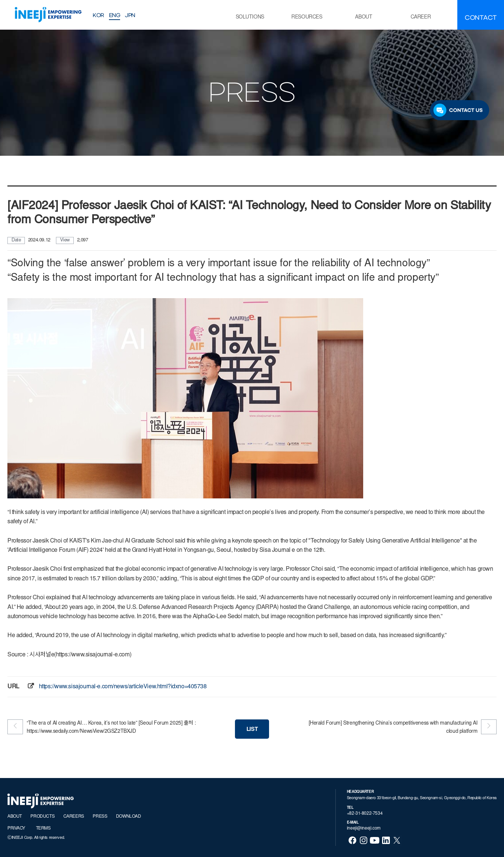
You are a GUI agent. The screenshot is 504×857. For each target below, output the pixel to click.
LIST (252, 730)
